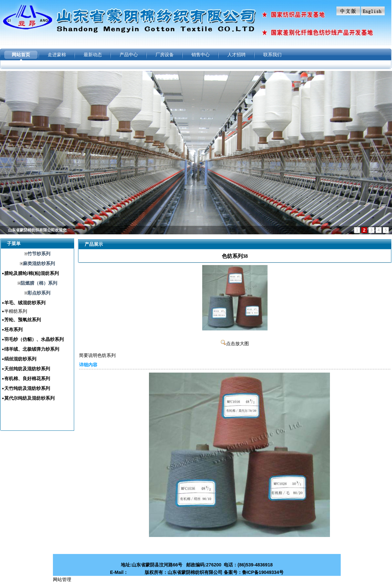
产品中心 (129, 55)
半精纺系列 (16, 311)
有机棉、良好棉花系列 (27, 378)
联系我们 (272, 55)
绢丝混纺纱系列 (20, 359)
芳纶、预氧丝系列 (23, 320)
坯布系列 (13, 329)
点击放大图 (235, 344)
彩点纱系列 (39, 293)
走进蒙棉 (57, 55)
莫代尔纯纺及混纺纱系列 (29, 398)
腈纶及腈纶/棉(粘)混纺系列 (32, 273)
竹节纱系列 (39, 254)
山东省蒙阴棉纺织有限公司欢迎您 (37, 230)
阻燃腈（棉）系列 (39, 283)
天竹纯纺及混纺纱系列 (27, 388)
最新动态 (93, 55)
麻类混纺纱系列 (39, 263)
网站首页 (21, 55)
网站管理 (62, 579)
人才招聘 (237, 55)
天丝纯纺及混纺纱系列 (27, 369)
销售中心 (201, 55)
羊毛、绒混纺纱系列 (25, 303)
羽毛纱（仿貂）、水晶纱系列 (34, 339)
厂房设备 (165, 55)
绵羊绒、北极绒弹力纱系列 (32, 349)
